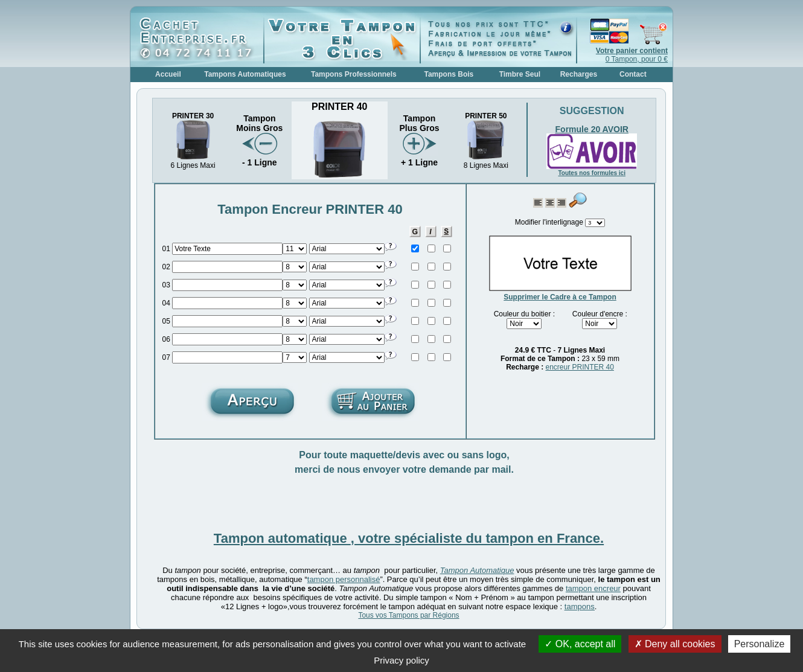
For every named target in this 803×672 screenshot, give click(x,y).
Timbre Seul (520, 74)
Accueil (168, 74)
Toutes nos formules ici (592, 173)
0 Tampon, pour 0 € (632, 55)
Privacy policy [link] (401, 660)
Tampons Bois (449, 74)
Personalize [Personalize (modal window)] (760, 644)
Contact (633, 74)
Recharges (579, 74)
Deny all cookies (675, 644)
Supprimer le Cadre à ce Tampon (560, 297)
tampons (580, 606)
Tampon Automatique (477, 570)
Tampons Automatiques (245, 74)
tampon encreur (593, 588)
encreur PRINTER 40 (579, 367)
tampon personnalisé (344, 579)
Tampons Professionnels (354, 74)
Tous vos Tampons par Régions (408, 615)
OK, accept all (580, 644)
